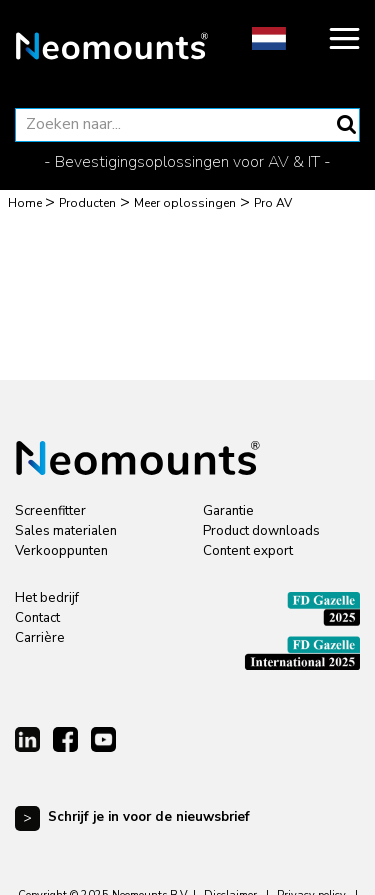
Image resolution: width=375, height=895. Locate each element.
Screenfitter (50, 511)
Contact (37, 618)
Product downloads (261, 531)
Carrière (40, 638)
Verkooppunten (61, 551)
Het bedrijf (47, 598)
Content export (248, 551)
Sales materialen (66, 531)
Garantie (228, 511)
